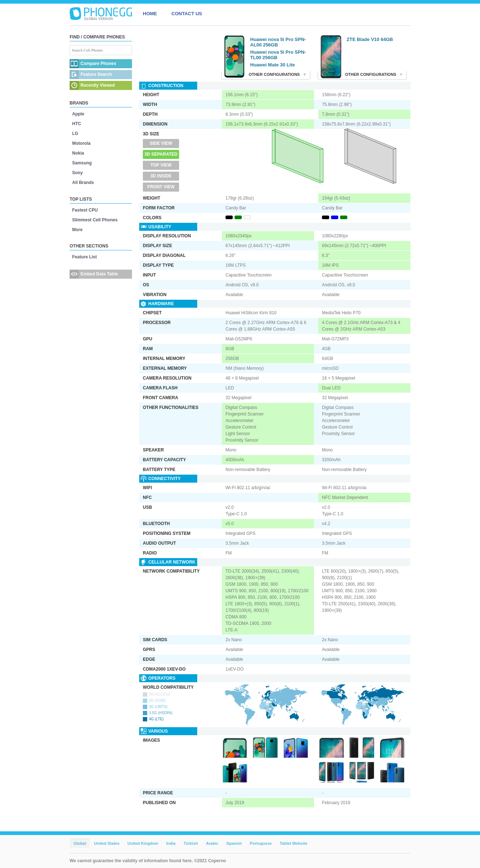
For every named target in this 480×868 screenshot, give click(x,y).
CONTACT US (187, 14)
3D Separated (161, 154)
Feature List (84, 257)
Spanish (234, 843)
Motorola (81, 143)
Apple (78, 114)
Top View (161, 165)
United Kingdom (143, 843)
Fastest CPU (85, 210)
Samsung (82, 163)
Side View (161, 143)
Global (80, 843)
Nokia (78, 153)
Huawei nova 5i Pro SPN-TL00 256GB (278, 55)
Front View (161, 187)
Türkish (191, 843)
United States (107, 843)
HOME (150, 14)
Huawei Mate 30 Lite (273, 65)
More (77, 230)
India (171, 843)
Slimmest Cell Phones (95, 220)
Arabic (212, 843)
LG (75, 134)
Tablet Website (293, 843)
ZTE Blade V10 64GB (370, 39)
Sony (77, 173)
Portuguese (261, 843)
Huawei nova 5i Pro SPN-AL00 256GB (278, 42)
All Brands (83, 183)
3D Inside (161, 176)
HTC (77, 124)
